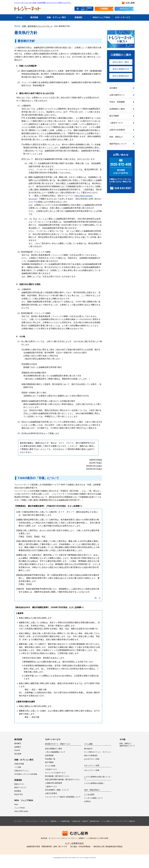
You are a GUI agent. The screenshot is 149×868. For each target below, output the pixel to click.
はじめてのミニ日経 (92, 759)
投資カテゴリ (19, 784)
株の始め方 (88, 749)
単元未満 (18, 754)
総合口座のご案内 (121, 62)
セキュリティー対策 (92, 770)
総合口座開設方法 (121, 69)
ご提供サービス (116, 123)
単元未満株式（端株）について (57, 790)
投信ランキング (20, 788)
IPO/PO (17, 750)
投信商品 (18, 791)
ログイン (124, 9)
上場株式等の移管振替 (54, 783)
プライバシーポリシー (32, 821)
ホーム (19, 17)
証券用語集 (49, 756)
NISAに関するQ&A (21, 811)
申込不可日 (19, 794)
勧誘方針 (85, 821)
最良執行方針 (77, 821)
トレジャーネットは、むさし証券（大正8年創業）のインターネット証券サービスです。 (43, 3)
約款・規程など (116, 137)
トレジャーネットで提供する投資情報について (63, 797)
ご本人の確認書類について (55, 752)
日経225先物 (19, 764)
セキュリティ (45, 821)
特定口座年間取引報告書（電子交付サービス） (63, 780)
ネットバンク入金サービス (55, 773)
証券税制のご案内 (117, 109)
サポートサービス (123, 17)
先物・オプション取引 (56, 17)
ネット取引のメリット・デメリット (98, 752)
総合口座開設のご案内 (54, 749)
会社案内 (113, 88)
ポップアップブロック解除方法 (126, 821)
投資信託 (78, 17)
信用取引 (18, 747)
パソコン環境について (108, 821)
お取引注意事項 (51, 793)
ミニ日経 (18, 767)
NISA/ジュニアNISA (102, 17)
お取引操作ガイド (117, 95)
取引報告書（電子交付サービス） (58, 776)
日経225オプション (22, 771)
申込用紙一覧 (50, 759)
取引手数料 (114, 116)
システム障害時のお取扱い (94, 783)
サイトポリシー (19, 821)
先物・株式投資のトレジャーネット (37, 26)
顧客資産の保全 (95, 821)
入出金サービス (51, 769)
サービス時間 (50, 766)
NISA (16, 804)
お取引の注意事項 (117, 130)
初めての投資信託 (91, 756)
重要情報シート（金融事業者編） (61, 821)
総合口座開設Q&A (121, 76)
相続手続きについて (118, 144)
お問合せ (87, 801)
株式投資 (34, 17)
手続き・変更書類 (117, 102)
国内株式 (18, 743)
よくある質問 (89, 795)
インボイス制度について (93, 798)
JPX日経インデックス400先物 (26, 774)
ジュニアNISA (20, 808)
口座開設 (104, 9)
